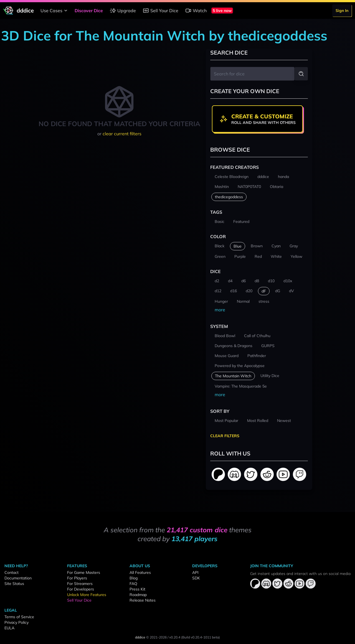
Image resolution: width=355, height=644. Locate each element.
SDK (196, 578)
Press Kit (137, 589)
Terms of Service (19, 617)
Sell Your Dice (160, 11)
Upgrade (123, 11)
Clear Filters (225, 436)
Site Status (14, 584)
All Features (140, 572)
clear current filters (122, 134)
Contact (12, 572)
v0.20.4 (175, 637)
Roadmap (138, 595)
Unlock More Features (87, 595)
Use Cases (55, 11)
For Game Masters (84, 572)
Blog (134, 578)
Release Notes (143, 600)
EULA (9, 628)
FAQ (133, 584)
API (195, 572)
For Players (77, 578)
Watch (196, 11)
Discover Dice (89, 11)
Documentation (18, 578)
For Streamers (80, 584)
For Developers (81, 589)
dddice (140, 637)
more (220, 310)
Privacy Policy (17, 622)
